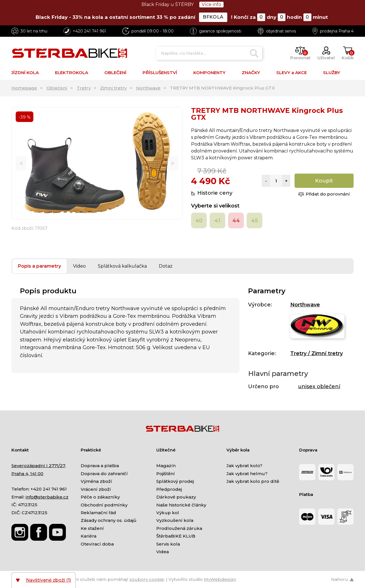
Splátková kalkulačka (122, 266)
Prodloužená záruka (179, 528)
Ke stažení (92, 528)
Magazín (166, 466)
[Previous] (21, 163)
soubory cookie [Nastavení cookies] (147, 579)
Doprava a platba (100, 466)
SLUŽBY (332, 73)
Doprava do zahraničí (104, 474)
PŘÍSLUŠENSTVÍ (160, 73)
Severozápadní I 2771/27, (39, 466)
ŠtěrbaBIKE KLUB (176, 536)
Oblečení (57, 88)
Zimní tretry (113, 88)
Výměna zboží (96, 481)
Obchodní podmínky (104, 505)
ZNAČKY (251, 73)
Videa (163, 552)
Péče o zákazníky (100, 497)
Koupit (324, 181)
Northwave (148, 88)
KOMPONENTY (209, 73)
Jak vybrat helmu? (247, 474)
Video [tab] (79, 266)
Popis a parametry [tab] (39, 266)
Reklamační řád (98, 513)
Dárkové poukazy (176, 497)
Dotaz (166, 266)
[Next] (173, 163)
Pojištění (166, 474)
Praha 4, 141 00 (27, 474)
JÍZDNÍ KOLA (25, 73)
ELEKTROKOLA (72, 73)
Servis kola (168, 544)
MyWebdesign (220, 579)
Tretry (84, 88)
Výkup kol (168, 513)
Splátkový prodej (175, 481)
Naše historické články (181, 505)
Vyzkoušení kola (175, 520)
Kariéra (89, 536)
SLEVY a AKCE (292, 73)
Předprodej (169, 489)
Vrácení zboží (96, 489)
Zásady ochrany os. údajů (109, 520)
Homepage (24, 88)
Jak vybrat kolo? (244, 466)
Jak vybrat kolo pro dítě (253, 481)
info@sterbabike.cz (47, 497)
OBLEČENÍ (115, 73)
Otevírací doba (97, 544)
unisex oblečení (319, 386)
